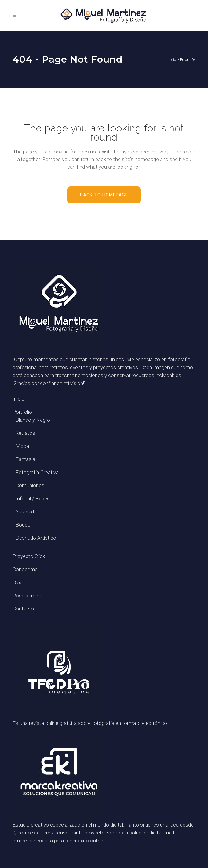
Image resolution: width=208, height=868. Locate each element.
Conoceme (25, 569)
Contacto (23, 609)
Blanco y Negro (33, 420)
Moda (22, 446)
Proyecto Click (29, 556)
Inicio (172, 60)
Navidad (25, 512)
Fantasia (25, 459)
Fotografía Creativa (37, 472)
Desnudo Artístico (36, 538)
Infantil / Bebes (33, 499)
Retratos (25, 433)
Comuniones (30, 485)
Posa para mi (27, 596)
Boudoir (24, 525)
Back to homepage (104, 195)
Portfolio (22, 412)
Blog (18, 582)
